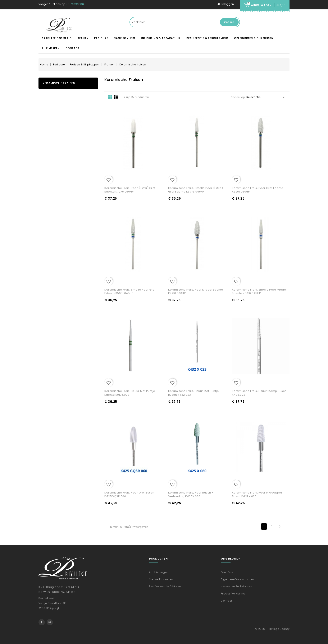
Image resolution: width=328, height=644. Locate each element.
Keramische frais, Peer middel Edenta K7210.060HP (196, 291)
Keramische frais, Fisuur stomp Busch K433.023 (259, 393)
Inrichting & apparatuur (161, 38)
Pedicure (101, 38)
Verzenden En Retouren (236, 586)
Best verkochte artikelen (165, 586)
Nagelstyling (124, 38)
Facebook (42, 622)
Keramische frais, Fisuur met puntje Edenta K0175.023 (130, 393)
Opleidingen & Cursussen (254, 38)
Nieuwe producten (161, 579)
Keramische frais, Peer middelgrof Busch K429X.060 (257, 494)
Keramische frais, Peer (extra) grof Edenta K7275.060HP (130, 190)
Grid (110, 97)
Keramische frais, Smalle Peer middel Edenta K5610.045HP (259, 291)
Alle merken (51, 48)
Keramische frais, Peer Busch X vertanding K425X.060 (191, 494)
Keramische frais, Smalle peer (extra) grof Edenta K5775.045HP (196, 190)
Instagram (50, 622)
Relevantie (266, 97)
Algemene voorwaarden (237, 579)
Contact (73, 48)
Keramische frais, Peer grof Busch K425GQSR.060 (129, 494)
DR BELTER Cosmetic (56, 38)
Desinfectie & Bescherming (207, 38)
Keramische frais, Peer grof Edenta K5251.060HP (258, 190)
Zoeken (229, 22)
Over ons (227, 572)
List (116, 97)
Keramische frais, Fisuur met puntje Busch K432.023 (194, 393)
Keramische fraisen (59, 83)
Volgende (280, 527)
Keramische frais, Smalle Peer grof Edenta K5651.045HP (130, 291)
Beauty (83, 38)
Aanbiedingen (159, 572)
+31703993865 (76, 4)
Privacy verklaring (233, 594)
